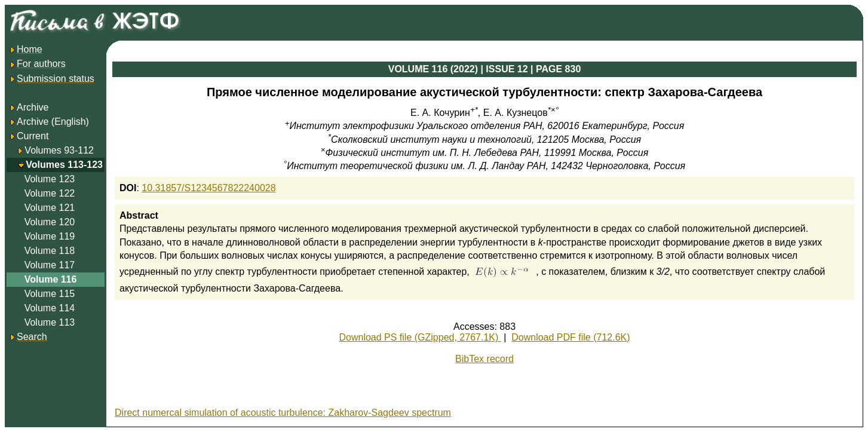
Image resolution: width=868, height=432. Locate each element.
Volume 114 (50, 308)
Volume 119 (50, 236)
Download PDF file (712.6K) (571, 337)
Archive (28, 107)
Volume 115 (50, 294)
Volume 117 (50, 265)
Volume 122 (50, 193)
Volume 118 (50, 251)
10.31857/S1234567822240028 (208, 188)
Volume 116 (51, 279)
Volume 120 (50, 222)
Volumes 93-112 (59, 150)
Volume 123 (50, 179)
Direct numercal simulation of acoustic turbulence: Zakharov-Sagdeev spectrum (283, 413)
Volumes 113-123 (64, 165)
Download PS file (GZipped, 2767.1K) (420, 337)
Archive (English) (49, 122)
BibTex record (484, 359)
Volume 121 (50, 208)
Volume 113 (50, 322)
